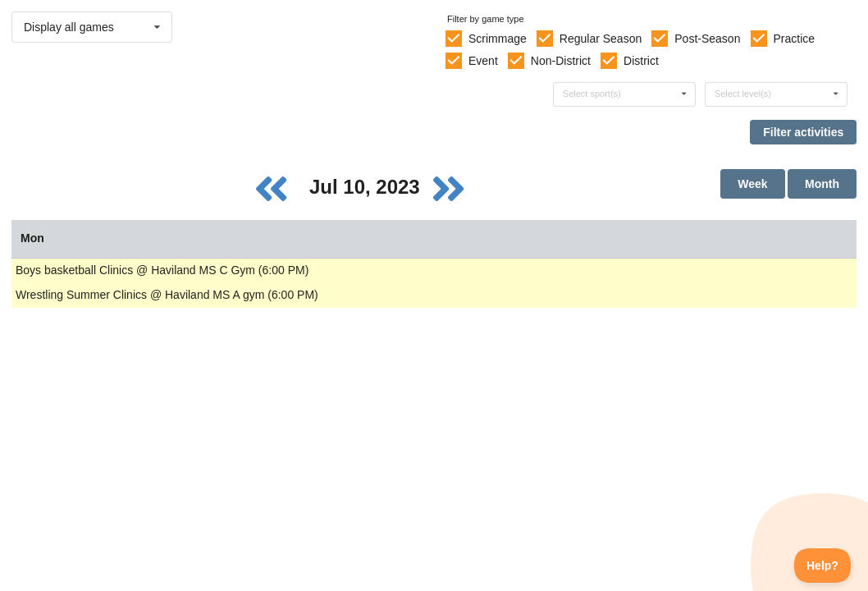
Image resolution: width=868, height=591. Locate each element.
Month (822, 184)
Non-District (561, 61)
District (641, 61)
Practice (795, 39)
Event (483, 61)
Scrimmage (498, 39)
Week (752, 184)
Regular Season (601, 39)
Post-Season (707, 39)
